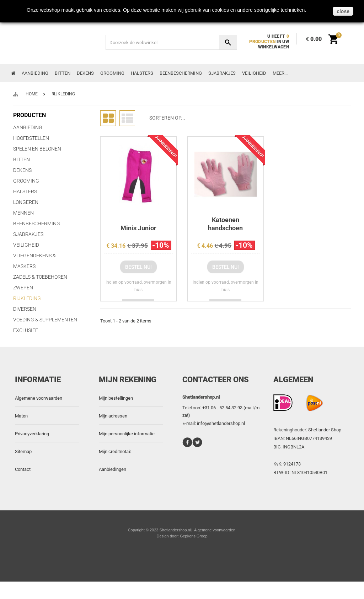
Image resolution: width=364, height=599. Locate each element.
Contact (23, 487)
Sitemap (23, 469)
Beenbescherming (181, 73)
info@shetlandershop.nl (221, 441)
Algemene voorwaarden (39, 416)
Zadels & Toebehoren (40, 277)
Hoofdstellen (31, 138)
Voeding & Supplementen (45, 320)
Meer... (280, 73)
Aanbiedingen (113, 487)
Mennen (23, 213)
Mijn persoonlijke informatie (127, 451)
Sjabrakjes (222, 73)
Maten (21, 433)
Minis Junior (138, 228)
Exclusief (26, 330)
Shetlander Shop (325, 447)
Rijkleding (27, 298)
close (343, 11)
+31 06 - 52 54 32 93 (222, 425)
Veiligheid (254, 73)
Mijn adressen (113, 433)
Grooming (112, 73)
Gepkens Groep (194, 553)
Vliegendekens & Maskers (34, 261)
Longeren (26, 202)
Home (32, 94)
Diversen (25, 309)
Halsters (142, 73)
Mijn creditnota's (115, 469)
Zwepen (23, 288)
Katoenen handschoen (225, 224)
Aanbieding (35, 73)
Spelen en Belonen (37, 149)
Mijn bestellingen (116, 416)
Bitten (63, 73)
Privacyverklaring (32, 451)
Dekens (85, 73)
